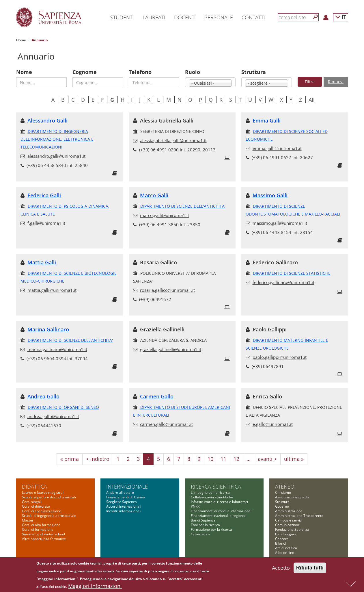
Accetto (281, 568)
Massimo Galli (270, 195)
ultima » (294, 459)
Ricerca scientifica (216, 487)
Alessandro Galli (47, 120)
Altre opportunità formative (44, 539)
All (312, 100)
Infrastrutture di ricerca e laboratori (219, 502)
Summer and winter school (43, 534)
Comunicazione (288, 525)
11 (223, 459)
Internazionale (127, 487)
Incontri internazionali (124, 511)
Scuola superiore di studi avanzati (49, 497)
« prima (70, 459)
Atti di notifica (286, 548)
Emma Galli (267, 120)
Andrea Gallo (43, 396)
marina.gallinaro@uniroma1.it (57, 349)
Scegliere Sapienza (122, 502)
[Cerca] (316, 17)
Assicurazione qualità (292, 497)
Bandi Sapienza (203, 520)
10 (210, 459)
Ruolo (193, 72)
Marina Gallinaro (48, 329)
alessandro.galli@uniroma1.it (56, 156)
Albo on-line (285, 553)
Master (28, 520)
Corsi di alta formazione (41, 525)
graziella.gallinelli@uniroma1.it (171, 349)
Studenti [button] (122, 17)
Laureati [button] (154, 17)
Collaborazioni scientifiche (212, 497)
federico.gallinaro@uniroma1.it (283, 282)
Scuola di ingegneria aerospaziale (49, 516)
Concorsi (282, 539)
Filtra (310, 82)
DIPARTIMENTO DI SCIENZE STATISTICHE (292, 273)
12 (236, 459)
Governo (282, 506)
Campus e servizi (289, 520)
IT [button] (341, 17)
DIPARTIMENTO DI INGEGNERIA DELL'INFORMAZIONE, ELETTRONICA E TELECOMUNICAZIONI (57, 139)
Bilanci (280, 543)
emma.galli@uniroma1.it (277, 148)
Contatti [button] (253, 17)
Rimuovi (336, 82)
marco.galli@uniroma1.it (165, 215)
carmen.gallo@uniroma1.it (166, 424)
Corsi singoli (32, 502)
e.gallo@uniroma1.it (273, 424)
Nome (24, 72)
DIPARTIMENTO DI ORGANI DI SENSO (63, 407)
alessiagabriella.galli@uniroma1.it (173, 140)
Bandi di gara (286, 534)
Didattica (34, 487)
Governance (201, 534)
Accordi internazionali (124, 506)
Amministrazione (289, 511)
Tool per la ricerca (205, 525)
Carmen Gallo (157, 396)
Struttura (254, 72)
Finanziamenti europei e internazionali (222, 511)
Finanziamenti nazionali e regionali (219, 516)
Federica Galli (44, 195)
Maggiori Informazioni (95, 586)
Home (21, 40)
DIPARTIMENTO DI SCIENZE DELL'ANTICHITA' (183, 206)
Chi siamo (283, 492)
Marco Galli (154, 195)
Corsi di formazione (38, 529)
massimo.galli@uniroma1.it (280, 223)
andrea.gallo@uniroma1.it (53, 416)
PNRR (195, 506)
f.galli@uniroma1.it (46, 223)
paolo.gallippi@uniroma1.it (280, 357)
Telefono (140, 72)
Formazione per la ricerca (211, 529)
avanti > (267, 459)
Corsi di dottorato (36, 506)
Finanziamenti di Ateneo (126, 497)
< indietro (98, 459)
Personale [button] (219, 17)
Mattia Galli (42, 262)
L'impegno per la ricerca (210, 492)
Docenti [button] (185, 17)
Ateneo (285, 487)
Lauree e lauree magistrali (43, 492)
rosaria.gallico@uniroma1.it (167, 290)
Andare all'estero (120, 492)
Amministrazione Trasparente (299, 516)
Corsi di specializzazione (42, 511)
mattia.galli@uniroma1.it (52, 290)
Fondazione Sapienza (292, 529)
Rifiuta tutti (310, 568)
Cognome (85, 72)
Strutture (282, 502)
